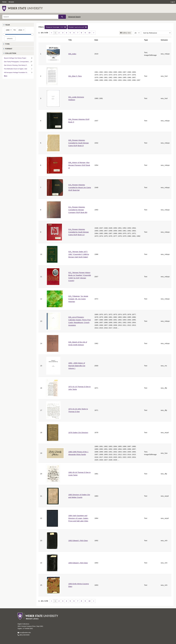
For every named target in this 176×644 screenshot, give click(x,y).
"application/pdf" (78, 27)
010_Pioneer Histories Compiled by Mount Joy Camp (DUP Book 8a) (80, 187)
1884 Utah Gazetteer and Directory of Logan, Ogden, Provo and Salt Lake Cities (78, 518)
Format (9, 49)
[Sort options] (156, 33)
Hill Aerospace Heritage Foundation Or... (16, 73)
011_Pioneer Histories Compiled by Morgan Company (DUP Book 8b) (78, 210)
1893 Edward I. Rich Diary (78, 563)
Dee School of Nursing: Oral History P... (16, 65)
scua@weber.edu (24, 633)
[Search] (30, 17)
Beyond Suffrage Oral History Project (15, 58)
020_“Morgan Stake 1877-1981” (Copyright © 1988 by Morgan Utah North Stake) (79, 254)
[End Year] (21, 30)
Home (4, 2)
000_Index (72, 54)
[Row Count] (137, 33)
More (6, 76)
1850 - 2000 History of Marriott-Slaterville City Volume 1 (77, 366)
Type (7, 44)
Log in (173, 2)
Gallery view (126, 33)
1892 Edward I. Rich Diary (78, 541)
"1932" (56, 27)
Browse (11, 2)
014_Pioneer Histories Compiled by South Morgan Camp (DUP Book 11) (79, 232)
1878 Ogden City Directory (78, 432)
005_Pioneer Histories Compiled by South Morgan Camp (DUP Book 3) (79, 143)
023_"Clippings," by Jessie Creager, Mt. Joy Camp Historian (78, 299)
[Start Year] (8, 30)
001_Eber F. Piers (75, 76)
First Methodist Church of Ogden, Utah (16, 69)
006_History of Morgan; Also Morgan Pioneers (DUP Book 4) (79, 165)
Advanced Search (74, 17)
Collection (11, 53)
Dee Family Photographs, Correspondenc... (17, 62)
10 (89, 33)
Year (8, 25)
